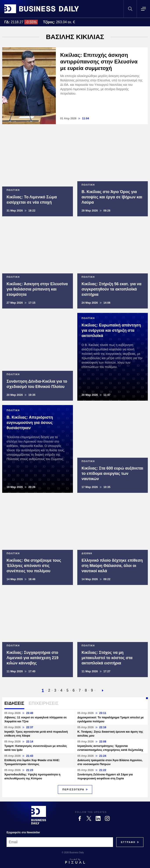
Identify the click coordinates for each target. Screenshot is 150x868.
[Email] (60, 842)
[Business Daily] (39, 815)
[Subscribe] (128, 842)
